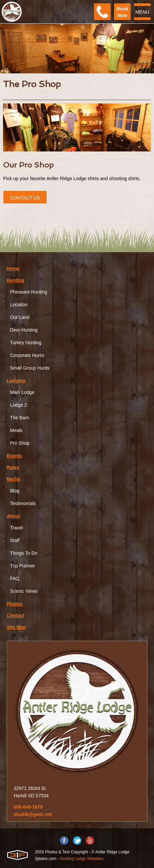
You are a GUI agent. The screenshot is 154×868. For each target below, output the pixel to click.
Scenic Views (24, 591)
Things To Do (24, 553)
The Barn (20, 418)
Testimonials (23, 503)
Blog (15, 491)
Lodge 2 (18, 405)
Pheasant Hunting (28, 292)
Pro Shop (20, 443)
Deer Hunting (24, 330)
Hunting (15, 280)
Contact (15, 615)
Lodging (16, 381)
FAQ (15, 578)
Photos (14, 604)
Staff (15, 540)
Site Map (16, 627)
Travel (16, 528)
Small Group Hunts (30, 368)
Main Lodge (22, 392)
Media (13, 479)
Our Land (20, 317)
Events (14, 456)
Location (19, 305)
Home (13, 269)
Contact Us (25, 198)
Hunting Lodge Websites (82, 859)
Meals (16, 430)
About (13, 516)
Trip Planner (23, 566)
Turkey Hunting (26, 343)
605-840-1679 (28, 807)
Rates (13, 467)
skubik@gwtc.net (33, 814)
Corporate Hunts (27, 355)
